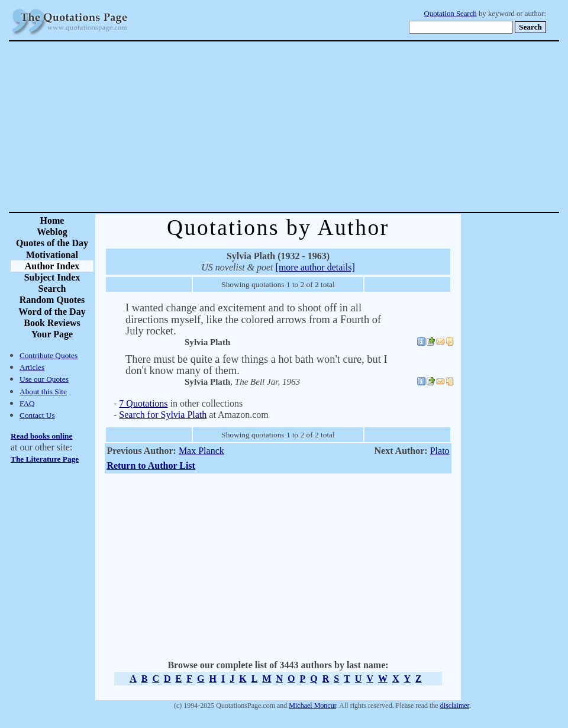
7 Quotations (143, 403)
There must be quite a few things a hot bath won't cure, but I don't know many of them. (256, 365)
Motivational (52, 255)
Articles (32, 367)
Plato (440, 451)
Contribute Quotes (49, 355)
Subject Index (52, 277)
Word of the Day (52, 312)
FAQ (27, 403)
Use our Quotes (44, 379)
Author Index (52, 266)
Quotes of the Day (52, 243)
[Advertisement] (325, 127)
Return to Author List (151, 466)
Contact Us (37, 415)
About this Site (43, 392)
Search (52, 289)
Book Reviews (52, 323)
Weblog (52, 232)
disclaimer (455, 706)
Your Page (52, 334)
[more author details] (315, 267)
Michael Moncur (312, 706)
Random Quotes (52, 300)
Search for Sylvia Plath (163, 415)
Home (52, 220)
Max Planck (201, 451)
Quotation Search (451, 14)
